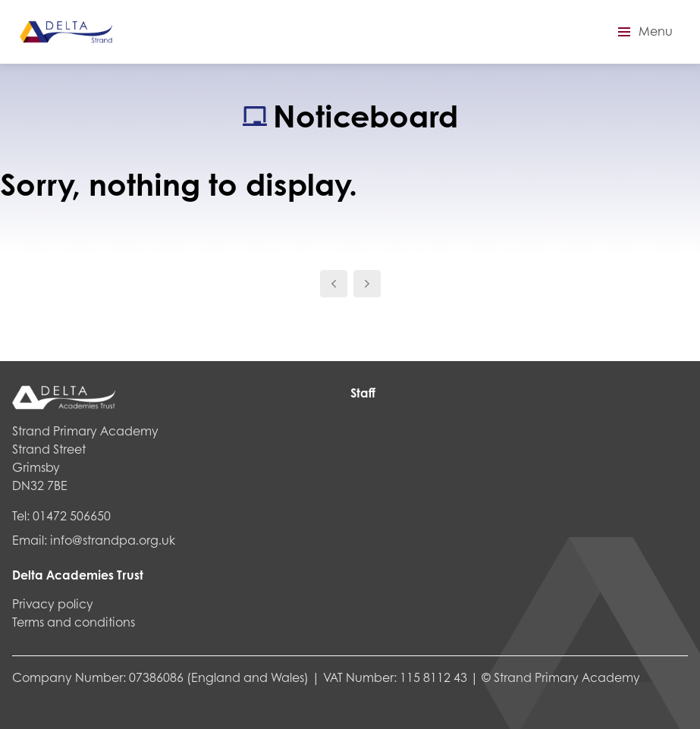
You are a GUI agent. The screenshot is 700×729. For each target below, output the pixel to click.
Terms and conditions (74, 622)
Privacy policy (53, 603)
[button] (643, 32)
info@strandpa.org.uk (113, 540)
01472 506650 (72, 515)
